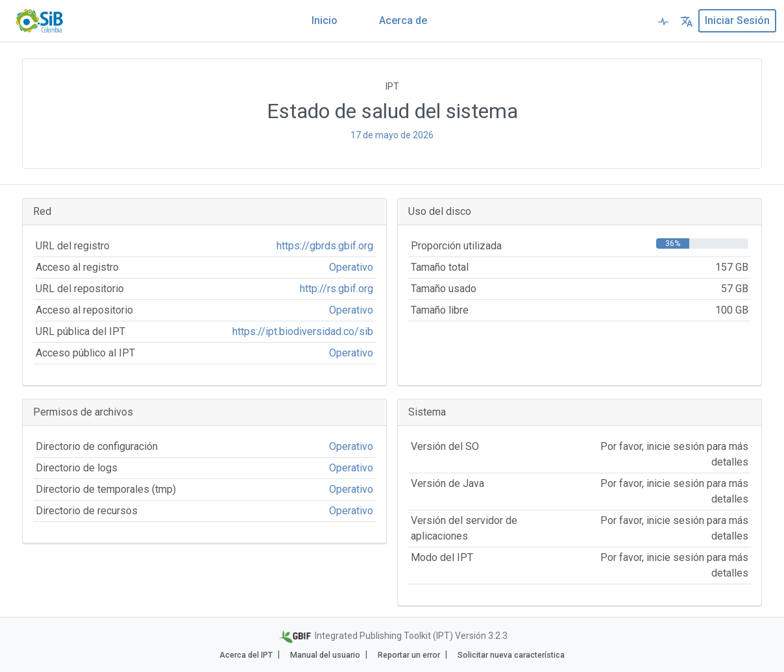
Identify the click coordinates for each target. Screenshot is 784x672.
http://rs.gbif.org (337, 289)
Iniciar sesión (737, 20)
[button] (687, 21)
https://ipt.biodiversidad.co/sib (303, 331)
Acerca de (403, 20)
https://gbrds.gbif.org (325, 246)
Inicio (325, 20)
